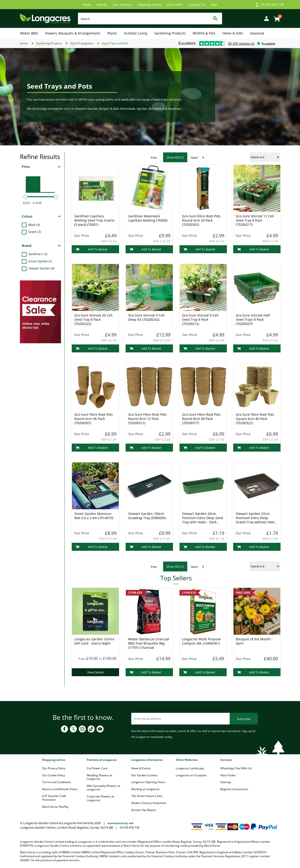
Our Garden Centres (144, 775)
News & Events (141, 768)
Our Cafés (175, 5)
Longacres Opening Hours (148, 782)
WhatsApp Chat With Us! (236, 768)
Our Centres (122, 5)
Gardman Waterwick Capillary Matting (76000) (148, 218)
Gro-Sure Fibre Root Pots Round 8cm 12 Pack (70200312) (147, 419)
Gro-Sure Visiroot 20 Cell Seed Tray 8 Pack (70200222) (93, 319)
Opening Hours (150, 5)
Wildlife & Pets (204, 33)
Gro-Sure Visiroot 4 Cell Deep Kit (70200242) (146, 317)
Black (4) (34, 225)
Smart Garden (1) (40, 261)
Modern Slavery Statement (149, 803)
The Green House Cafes (147, 796)
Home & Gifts (233, 33)
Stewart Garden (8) (41, 268)
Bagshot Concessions (234, 789)
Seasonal (257, 33)
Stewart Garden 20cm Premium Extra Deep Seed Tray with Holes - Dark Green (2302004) (203, 520)
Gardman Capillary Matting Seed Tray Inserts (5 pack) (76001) (94, 220)
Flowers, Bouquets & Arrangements (73, 33)
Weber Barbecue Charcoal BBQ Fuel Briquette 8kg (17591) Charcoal (149, 643)
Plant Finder (228, 775)
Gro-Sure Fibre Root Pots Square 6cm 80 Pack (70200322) (255, 419)
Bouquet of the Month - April (254, 641)
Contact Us (197, 5)
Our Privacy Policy (54, 768)
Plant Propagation (82, 43)
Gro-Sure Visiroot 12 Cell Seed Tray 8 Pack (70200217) (255, 220)
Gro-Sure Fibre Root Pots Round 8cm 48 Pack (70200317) (201, 419)
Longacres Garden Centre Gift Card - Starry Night (94, 641)
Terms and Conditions (56, 782)
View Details (96, 672)
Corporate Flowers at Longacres (100, 798)
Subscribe (244, 719)
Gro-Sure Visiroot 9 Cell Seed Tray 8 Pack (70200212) (200, 319)
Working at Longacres (145, 789)
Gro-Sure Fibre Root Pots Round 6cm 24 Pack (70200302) (201, 220)
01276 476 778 (272, 5)
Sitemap (226, 782)
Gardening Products (170, 33)
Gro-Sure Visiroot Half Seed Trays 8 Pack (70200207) (253, 319)
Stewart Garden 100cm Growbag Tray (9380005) (147, 516)
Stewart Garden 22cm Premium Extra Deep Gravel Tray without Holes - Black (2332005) (256, 520)
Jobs (214, 5)
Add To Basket (92, 249)
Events (102, 5)
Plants (112, 33)
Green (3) (35, 232)
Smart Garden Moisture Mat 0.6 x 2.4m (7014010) (94, 516)
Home (24, 43)
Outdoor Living (136, 33)
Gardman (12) (38, 254)
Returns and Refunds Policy (60, 789)
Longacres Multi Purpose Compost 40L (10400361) (201, 641)
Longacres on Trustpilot (191, 775)
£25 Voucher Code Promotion (54, 798)
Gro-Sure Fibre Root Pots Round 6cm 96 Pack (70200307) (94, 419)
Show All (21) (175, 157)
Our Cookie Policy (54, 775)
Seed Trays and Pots (115, 43)
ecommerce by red (120, 823)
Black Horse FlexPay (55, 807)
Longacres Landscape (190, 768)
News (87, 5)
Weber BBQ (29, 33)
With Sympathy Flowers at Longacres (103, 788)
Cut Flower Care (97, 768)
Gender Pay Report (144, 810)
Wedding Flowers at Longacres (99, 777)
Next (194, 158)
